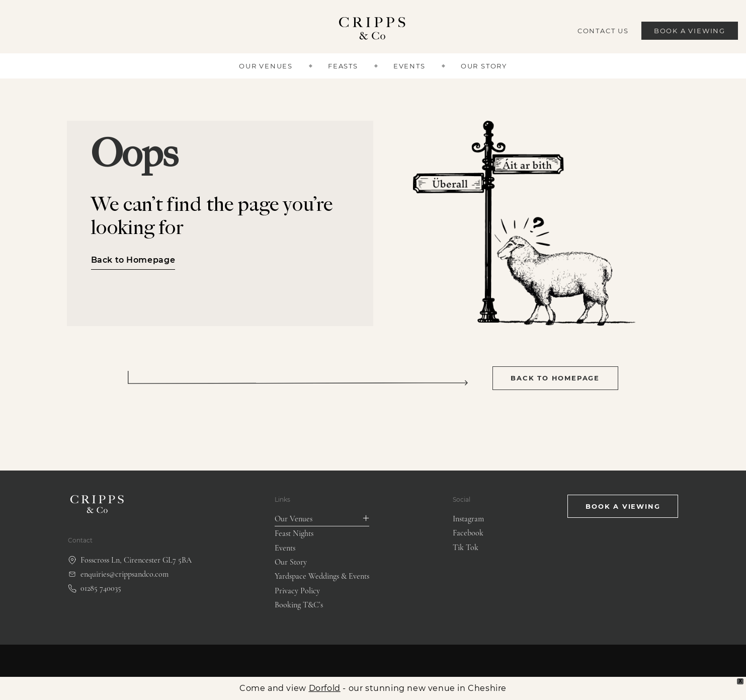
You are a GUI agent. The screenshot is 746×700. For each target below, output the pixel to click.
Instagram (468, 519)
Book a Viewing (690, 31)
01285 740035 (95, 588)
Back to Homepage (133, 260)
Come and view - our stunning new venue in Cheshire (373, 688)
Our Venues (266, 66)
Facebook (468, 533)
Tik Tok (466, 548)
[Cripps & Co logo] (373, 31)
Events (409, 66)
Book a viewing (623, 506)
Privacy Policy (297, 591)
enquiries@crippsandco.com (118, 574)
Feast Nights (294, 533)
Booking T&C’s (299, 605)
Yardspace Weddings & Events (322, 576)
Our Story (484, 66)
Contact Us (603, 31)
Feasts (343, 66)
